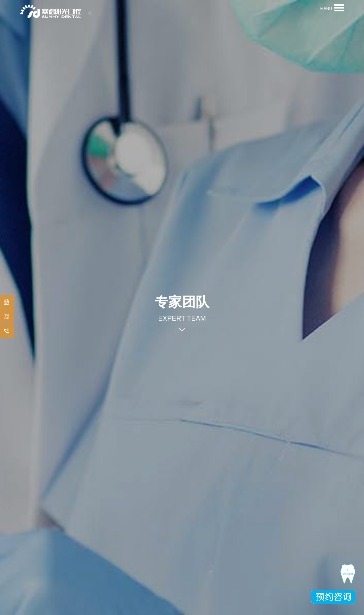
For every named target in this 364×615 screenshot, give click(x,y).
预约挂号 (6, 302)
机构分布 (6, 317)
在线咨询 (6, 331)
